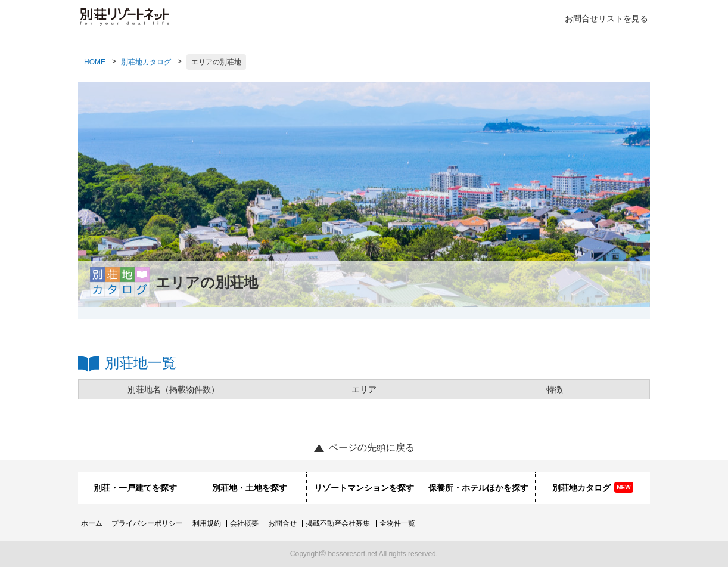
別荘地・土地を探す (250, 488)
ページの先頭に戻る (372, 447)
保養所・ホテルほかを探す (478, 488)
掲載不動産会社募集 (338, 523)
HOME (95, 62)
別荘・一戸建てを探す (135, 488)
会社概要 (244, 523)
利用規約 (207, 523)
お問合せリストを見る (606, 18)
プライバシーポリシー (147, 523)
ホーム (92, 523)
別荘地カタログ (146, 62)
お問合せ (282, 523)
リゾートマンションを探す (364, 488)
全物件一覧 (397, 523)
